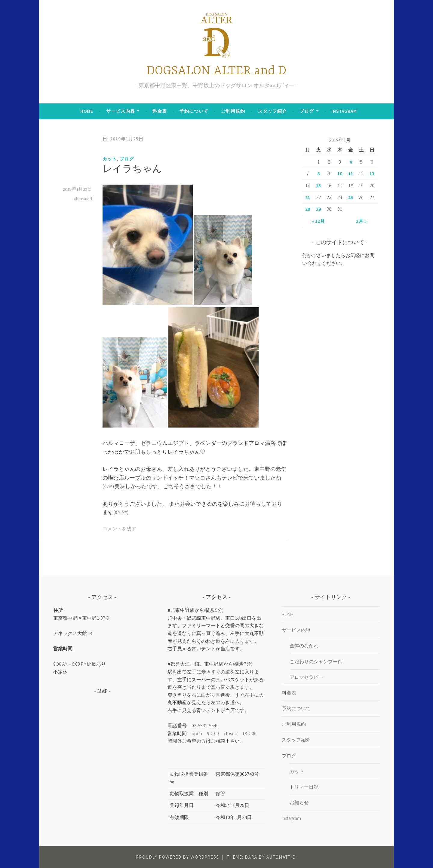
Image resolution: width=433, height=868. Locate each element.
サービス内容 (121, 111)
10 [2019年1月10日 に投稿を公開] (340, 173)
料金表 (160, 111)
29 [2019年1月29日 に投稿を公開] (318, 209)
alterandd (83, 199)
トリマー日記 (304, 787)
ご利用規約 (233, 111)
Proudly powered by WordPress (178, 857)
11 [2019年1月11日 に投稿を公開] (351, 173)
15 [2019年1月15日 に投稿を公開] (318, 186)
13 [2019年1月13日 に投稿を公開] (372, 173)
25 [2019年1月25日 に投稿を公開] (351, 197)
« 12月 (318, 221)
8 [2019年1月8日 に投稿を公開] (318, 173)
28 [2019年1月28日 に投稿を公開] (308, 209)
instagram (344, 111)
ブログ (307, 111)
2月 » (361, 221)
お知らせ (299, 802)
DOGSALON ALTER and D (216, 71)
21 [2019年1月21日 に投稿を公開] (308, 197)
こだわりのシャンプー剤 (316, 661)
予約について (194, 111)
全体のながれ (304, 646)
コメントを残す (119, 529)
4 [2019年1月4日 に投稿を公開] (351, 162)
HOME (87, 111)
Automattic (281, 857)
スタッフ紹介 (272, 111)
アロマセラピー (306, 677)
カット (110, 159)
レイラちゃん (132, 170)
